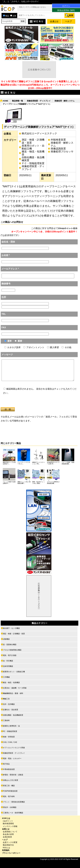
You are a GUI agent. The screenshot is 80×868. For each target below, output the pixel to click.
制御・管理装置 (9, 737)
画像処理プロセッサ (62, 152)
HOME (5, 101)
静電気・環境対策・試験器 (13, 775)
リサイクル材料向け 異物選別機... (53, 483)
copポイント (8, 821)
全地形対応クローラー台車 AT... (53, 463)
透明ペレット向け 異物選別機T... (24, 483)
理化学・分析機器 (10, 807)
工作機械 (6, 677)
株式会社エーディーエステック (39, 133)
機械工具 (6, 699)
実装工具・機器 (9, 786)
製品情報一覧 (18, 101)
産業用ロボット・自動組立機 (33, 147)
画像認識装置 (58, 149)
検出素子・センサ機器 (11, 628)
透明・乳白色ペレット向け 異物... (39, 483)
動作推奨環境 (8, 824)
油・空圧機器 (8, 661)
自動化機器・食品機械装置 (33, 159)
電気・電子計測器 (10, 655)
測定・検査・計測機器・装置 (33, 141)
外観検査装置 (58, 140)
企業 (13, 16)
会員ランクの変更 (10, 842)
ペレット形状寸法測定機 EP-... (9, 483)
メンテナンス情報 (10, 826)
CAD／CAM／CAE (10, 742)
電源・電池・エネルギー (12, 758)
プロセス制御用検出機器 (12, 650)
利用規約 (6, 850)
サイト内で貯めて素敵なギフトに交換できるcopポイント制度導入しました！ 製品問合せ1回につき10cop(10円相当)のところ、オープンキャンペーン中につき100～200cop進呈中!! (40, 85)
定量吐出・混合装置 (11, 710)
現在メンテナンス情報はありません (33, 7)
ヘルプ (5, 840)
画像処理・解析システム (65, 101)
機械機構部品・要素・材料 (13, 693)
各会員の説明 (8, 834)
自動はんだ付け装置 (11, 780)
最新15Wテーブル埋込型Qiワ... (9, 463)
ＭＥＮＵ (36, 21)
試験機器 (6, 639)
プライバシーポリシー (11, 853)
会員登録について (10, 832)
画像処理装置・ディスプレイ (39, 101)
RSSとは (6, 848)
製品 (6, 16)
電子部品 (6, 764)
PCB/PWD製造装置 (10, 791)
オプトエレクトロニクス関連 (14, 748)
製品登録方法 (8, 845)
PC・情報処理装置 (10, 731)
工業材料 (6, 721)
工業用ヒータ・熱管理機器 (13, 813)
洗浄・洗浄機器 (9, 704)
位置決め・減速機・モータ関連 (15, 688)
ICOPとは (6, 818)
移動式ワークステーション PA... (39, 463)
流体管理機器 (8, 666)
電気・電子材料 (9, 796)
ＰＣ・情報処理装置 (33, 163)
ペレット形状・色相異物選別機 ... (68, 463)
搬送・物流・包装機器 (33, 153)
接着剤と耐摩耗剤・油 (11, 726)
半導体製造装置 (9, 769)
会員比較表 (7, 837)
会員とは (6, 829)
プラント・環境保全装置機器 (14, 802)
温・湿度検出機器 (10, 645)
